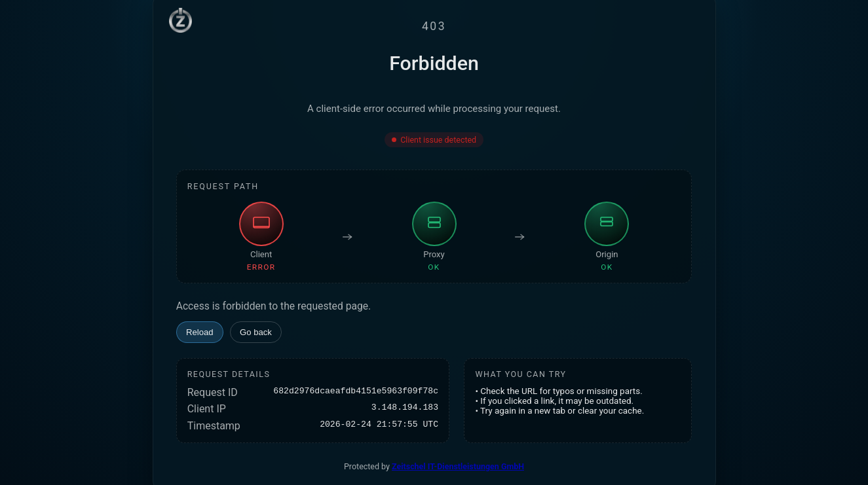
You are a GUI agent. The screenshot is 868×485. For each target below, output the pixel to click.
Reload (200, 332)
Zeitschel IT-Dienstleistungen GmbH (458, 466)
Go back (256, 332)
